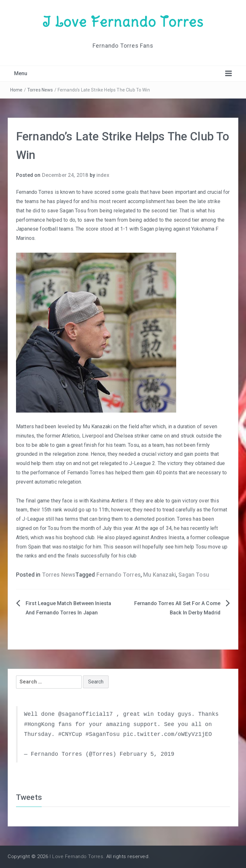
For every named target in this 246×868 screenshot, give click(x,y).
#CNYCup (70, 734)
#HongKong (39, 724)
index (103, 175)
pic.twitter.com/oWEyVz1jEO (167, 734)
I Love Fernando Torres (123, 22)
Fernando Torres (119, 575)
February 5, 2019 (147, 754)
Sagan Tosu (194, 575)
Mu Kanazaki (160, 575)
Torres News (40, 90)
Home (16, 90)
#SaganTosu (103, 734)
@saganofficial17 (86, 714)
